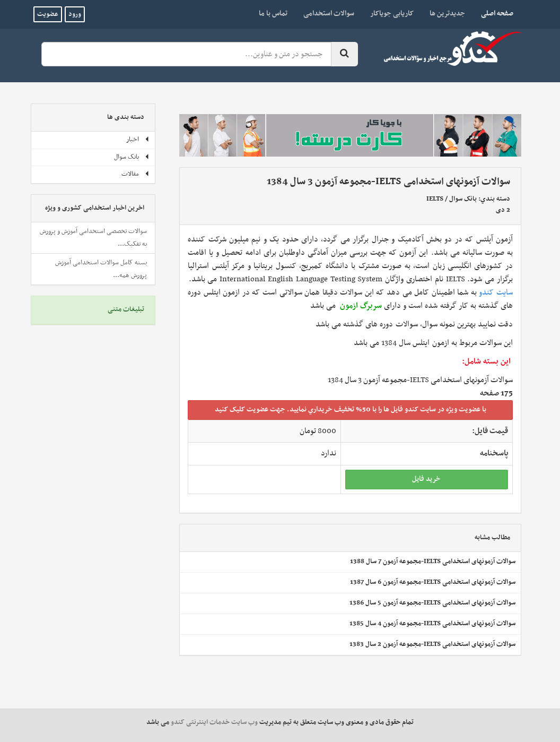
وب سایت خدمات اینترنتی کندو (214, 722)
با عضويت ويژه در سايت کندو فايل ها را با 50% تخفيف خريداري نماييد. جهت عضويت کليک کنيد (351, 409)
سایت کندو (496, 292)
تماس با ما (273, 14)
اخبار (138, 140)
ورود (75, 14)
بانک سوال (463, 199)
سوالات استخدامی (329, 14)
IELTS (435, 199)
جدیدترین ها (447, 14)
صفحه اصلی (493, 13)
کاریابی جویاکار (392, 14)
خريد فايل (426, 479)
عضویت (48, 14)
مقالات (135, 174)
